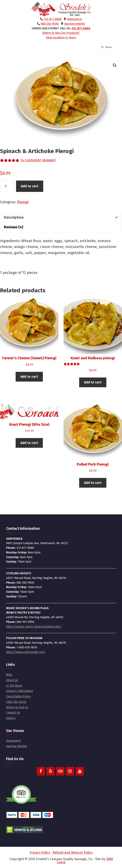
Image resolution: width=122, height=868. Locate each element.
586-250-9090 (50, 24)
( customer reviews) (38, 160)
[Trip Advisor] (60, 771)
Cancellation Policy (18, 696)
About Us (12, 680)
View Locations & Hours (61, 38)
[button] (115, 65)
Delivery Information (19, 691)
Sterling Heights (75, 24)
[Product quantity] (7, 186)
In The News (14, 686)
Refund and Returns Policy (73, 853)
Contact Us (13, 713)
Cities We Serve (16, 702)
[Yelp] (51, 771)
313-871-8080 (53, 19)
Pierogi (23, 202)
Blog (9, 675)
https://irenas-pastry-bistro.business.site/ (34, 627)
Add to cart (30, 186)
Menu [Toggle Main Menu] (106, 47)
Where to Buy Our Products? (61, 33)
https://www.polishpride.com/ (26, 652)
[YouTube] (80, 771)
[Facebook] (41, 771)
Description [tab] (14, 217)
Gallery (11, 718)
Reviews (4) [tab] (13, 227)
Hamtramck (74, 19)
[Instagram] (70, 771)
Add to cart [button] (29, 377)
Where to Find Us (17, 707)
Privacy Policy (40, 853)
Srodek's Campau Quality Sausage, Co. (61, 9)
